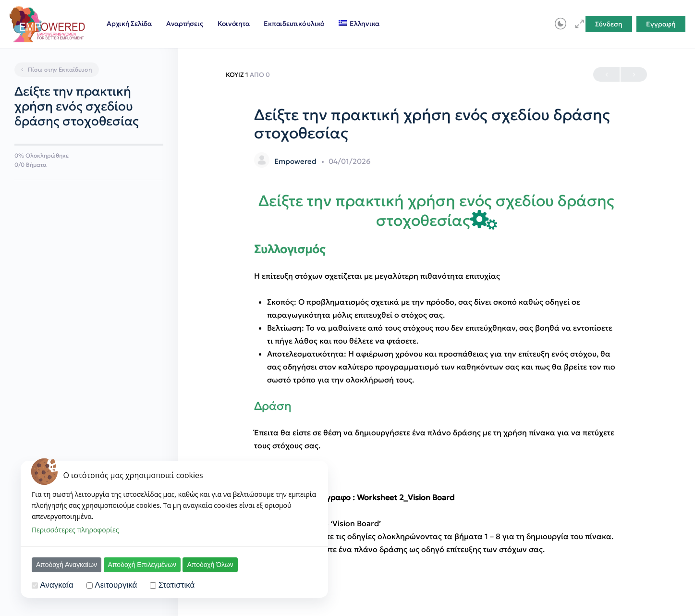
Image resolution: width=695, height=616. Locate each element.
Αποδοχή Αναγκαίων (67, 565)
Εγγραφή (661, 24)
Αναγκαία (57, 585)
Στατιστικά (177, 585)
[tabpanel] (437, 374)
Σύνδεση (609, 24)
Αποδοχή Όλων (210, 565)
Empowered (296, 161)
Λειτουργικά (116, 585)
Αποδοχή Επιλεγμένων (142, 565)
